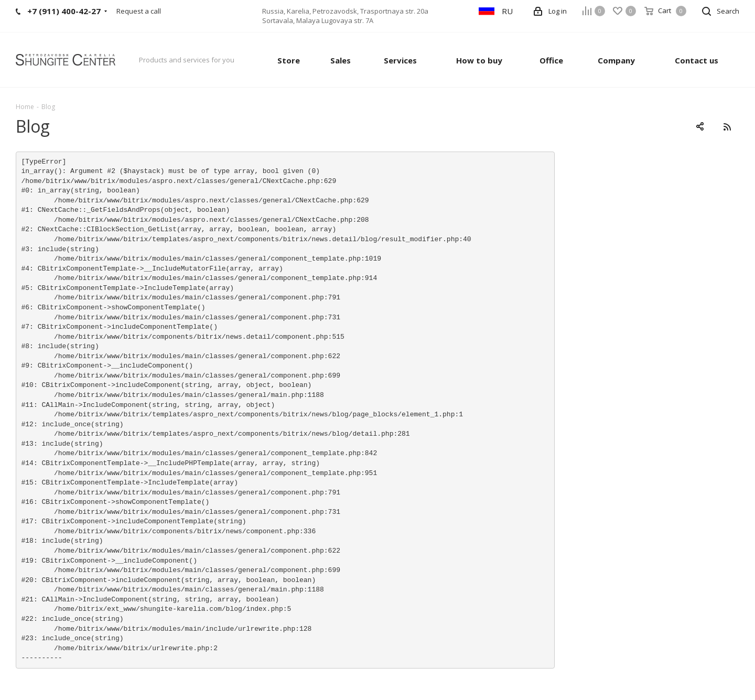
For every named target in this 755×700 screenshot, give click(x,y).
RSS (727, 127)
